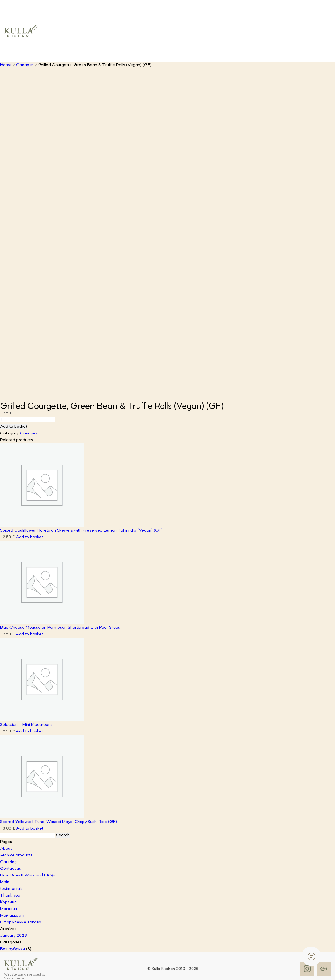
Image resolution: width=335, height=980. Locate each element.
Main (5, 882)
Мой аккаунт (13, 916)
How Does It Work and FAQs (27, 875)
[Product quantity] (27, 420)
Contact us (10, 869)
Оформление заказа (21, 922)
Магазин (9, 909)
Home (6, 65)
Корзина (8, 902)
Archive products (16, 855)
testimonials (11, 889)
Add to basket (14, 427)
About (6, 849)
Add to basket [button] (29, 537)
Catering (8, 862)
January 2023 (13, 936)
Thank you (10, 895)
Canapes (25, 65)
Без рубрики (12, 949)
